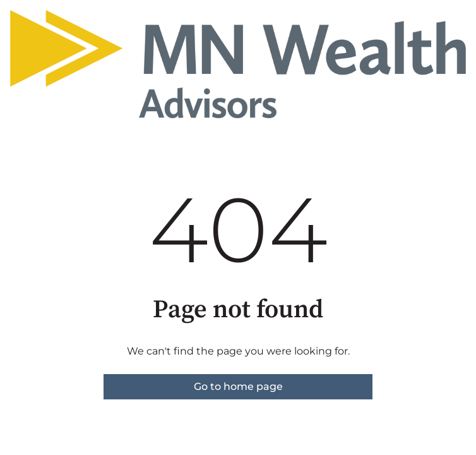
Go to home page (238, 386)
